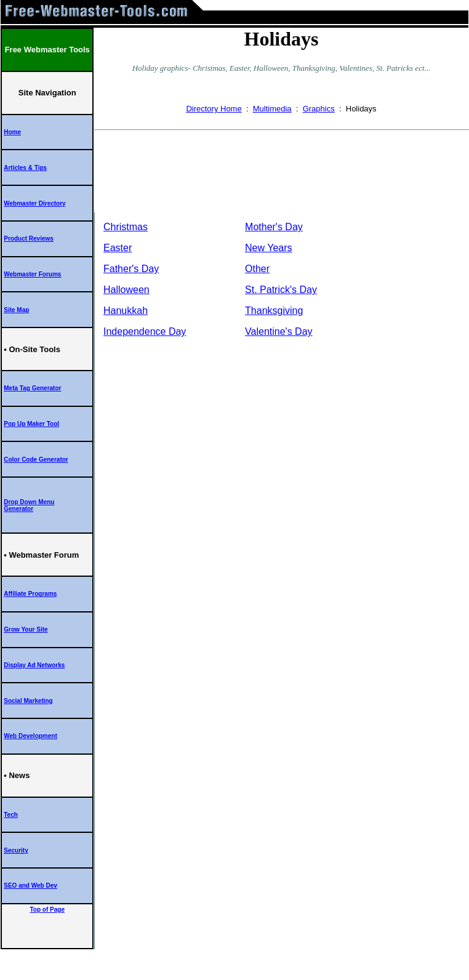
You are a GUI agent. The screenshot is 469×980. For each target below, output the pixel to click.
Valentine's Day (279, 331)
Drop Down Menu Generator (29, 505)
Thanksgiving (274, 311)
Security (16, 850)
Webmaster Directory (34, 203)
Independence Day (145, 331)
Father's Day (131, 269)
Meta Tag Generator (32, 388)
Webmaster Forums (32, 274)
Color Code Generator (36, 460)
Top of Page (47, 910)
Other (257, 269)
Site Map (16, 310)
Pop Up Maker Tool (31, 424)
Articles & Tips (25, 168)
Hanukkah (126, 311)
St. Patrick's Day (281, 290)
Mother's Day (274, 227)
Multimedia (272, 109)
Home (12, 132)
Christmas (126, 227)
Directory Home (214, 109)
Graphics (319, 109)
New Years (269, 248)
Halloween (126, 290)
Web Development (30, 736)
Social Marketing (28, 701)
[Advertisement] (282, 174)
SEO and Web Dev (30, 886)
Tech (11, 815)
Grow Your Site (26, 629)
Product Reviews (29, 239)
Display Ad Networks (34, 665)
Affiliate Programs (30, 594)
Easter (118, 248)
